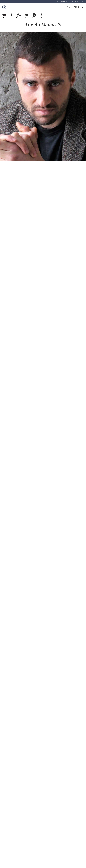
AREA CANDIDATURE (63, 2)
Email (27, 18)
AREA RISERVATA (78, 2)
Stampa (34, 18)
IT (42, 18)
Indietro (4, 18)
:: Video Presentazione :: (16, 437)
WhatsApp (19, 18)
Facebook (12, 18)
